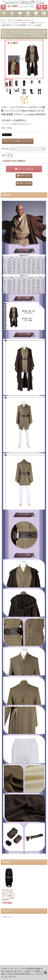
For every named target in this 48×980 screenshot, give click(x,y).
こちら (14, 977)
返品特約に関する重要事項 (14, 161)
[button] (3, 7)
